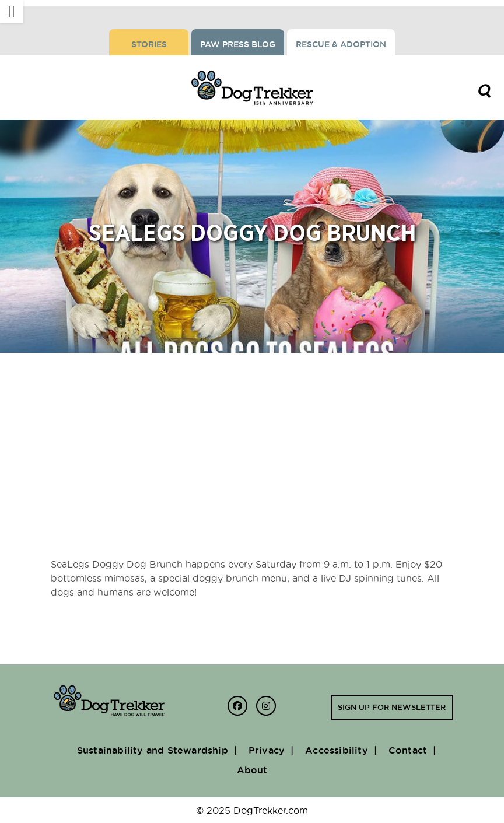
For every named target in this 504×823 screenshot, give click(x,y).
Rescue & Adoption (341, 44)
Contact (408, 750)
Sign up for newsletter (392, 707)
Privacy (267, 750)
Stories (149, 44)
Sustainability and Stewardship (153, 750)
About (252, 770)
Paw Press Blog (238, 44)
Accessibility (337, 750)
